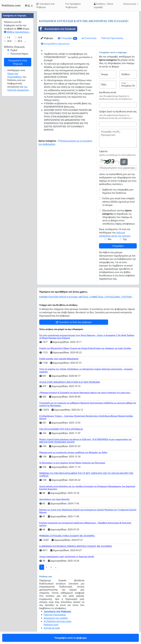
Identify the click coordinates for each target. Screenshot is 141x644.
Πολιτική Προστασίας (112, 38)
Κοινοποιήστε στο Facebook (57, 29)
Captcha (103, 151)
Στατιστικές (89, 38)
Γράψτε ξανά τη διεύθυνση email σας (118, 112)
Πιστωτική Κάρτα (19, 54)
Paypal (14, 50)
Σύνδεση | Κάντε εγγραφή (103, 6)
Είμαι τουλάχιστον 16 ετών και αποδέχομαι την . (115, 233)
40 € (20, 41)
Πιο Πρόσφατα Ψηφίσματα (73, 6)
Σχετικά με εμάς (52, 628)
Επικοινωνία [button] (130, 4)
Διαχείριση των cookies (56, 618)
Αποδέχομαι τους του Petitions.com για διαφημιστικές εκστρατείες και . (18, 80)
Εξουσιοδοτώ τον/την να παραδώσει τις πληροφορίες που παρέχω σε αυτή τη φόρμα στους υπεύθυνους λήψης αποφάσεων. (119, 217)
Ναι (110, 239)
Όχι (125, 239)
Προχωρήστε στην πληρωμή (18, 62)
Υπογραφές (67, 38)
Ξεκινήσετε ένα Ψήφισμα (45, 6)
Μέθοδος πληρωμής (14, 47)
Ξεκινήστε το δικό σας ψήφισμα (74, 322)
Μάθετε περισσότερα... (17, 32)
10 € (20, 37)
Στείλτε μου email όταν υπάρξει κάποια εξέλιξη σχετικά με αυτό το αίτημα (119, 202)
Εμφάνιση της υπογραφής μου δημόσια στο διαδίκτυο (118, 191)
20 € (9, 41)
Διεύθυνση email (108, 92)
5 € (9, 37)
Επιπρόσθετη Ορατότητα (55, 44)
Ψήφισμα (47, 38)
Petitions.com (11, 5)
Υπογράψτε (118, 246)
